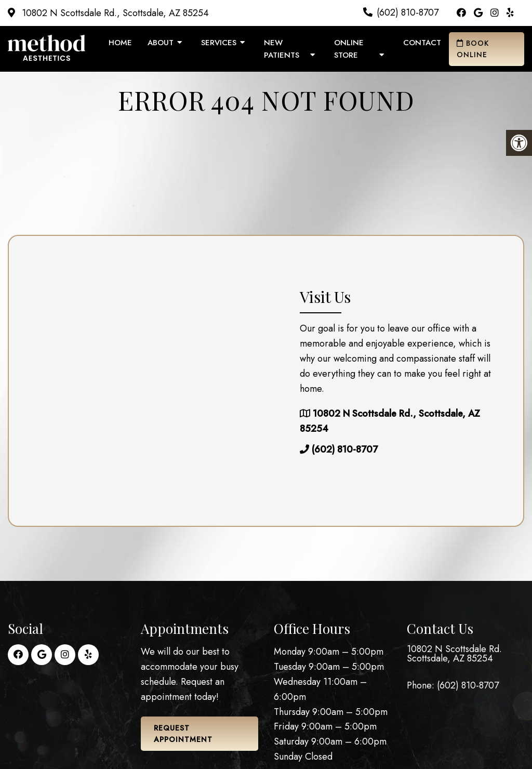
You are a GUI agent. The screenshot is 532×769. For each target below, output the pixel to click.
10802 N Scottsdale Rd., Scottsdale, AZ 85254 (114, 13)
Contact (422, 43)
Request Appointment (183, 734)
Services (219, 43)
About (161, 43)
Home (120, 43)
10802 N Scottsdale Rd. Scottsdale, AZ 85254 (454, 654)
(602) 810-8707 (408, 12)
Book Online (473, 49)
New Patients (282, 49)
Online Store (349, 49)
